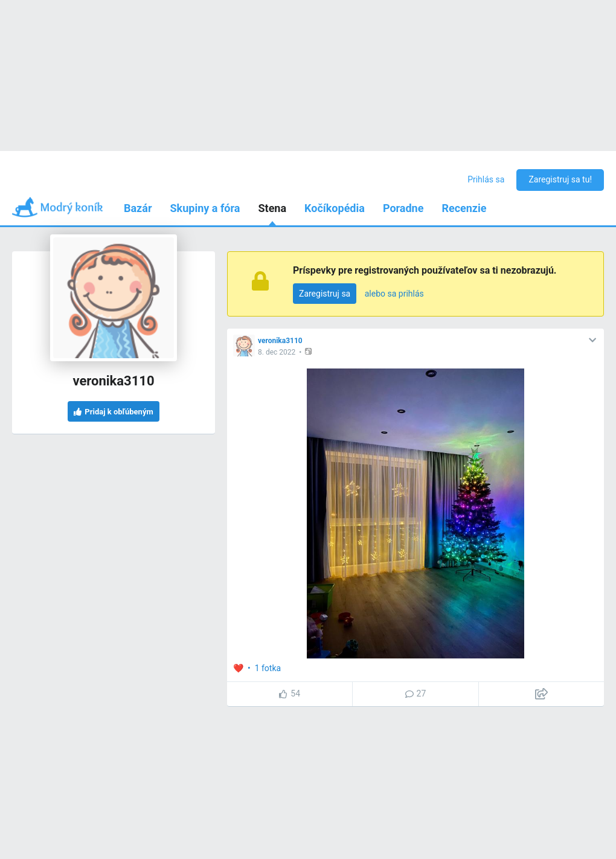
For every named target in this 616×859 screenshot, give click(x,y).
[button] (310, 351)
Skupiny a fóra (205, 208)
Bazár (138, 208)
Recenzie (464, 208)
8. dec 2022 (277, 352)
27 (416, 693)
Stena (272, 208)
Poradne (403, 208)
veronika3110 (280, 341)
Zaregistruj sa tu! (560, 179)
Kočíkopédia (335, 208)
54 (290, 693)
